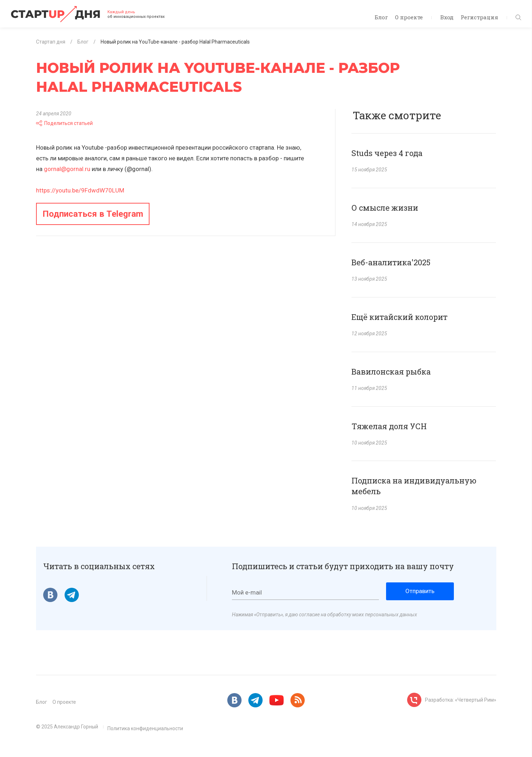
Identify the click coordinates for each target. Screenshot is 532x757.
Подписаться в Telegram (93, 214)
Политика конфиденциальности (145, 728)
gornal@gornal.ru (67, 169)
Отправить (420, 591)
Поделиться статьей (64, 123)
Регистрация (479, 17)
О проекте (409, 17)
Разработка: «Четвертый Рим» (461, 700)
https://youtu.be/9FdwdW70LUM (80, 190)
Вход (447, 17)
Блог (381, 17)
